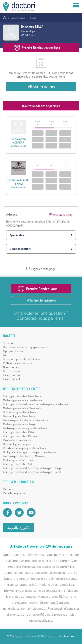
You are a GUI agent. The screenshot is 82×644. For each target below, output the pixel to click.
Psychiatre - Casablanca (17, 440)
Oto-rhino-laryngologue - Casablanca (25, 448)
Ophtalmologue (18, 18)
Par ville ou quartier (14, 493)
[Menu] (76, 6)
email (60, 318)
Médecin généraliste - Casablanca (22, 400)
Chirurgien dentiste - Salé (18, 464)
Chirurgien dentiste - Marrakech (22, 436)
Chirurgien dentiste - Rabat (19, 432)
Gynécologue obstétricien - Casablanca (26, 420)
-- (37, 133)
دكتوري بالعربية (18, 528)
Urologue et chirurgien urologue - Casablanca (29, 452)
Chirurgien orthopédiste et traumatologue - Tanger (33, 468)
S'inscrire (8, 343)
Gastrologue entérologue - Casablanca (25, 428)
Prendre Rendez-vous (42, 289)
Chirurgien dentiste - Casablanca (22, 396)
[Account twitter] (19, 512)
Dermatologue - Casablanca (19, 416)
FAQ (5, 355)
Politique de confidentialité (19, 363)
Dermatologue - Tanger (17, 444)
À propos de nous (13, 351)
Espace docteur (12, 375)
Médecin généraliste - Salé (18, 460)
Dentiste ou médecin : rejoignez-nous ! (25, 347)
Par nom (8, 489)
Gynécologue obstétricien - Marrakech (25, 456)
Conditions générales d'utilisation (22, 359)
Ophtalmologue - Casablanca (20, 412)
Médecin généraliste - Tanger (20, 424)
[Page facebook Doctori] (7, 512)
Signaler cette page (41, 269)
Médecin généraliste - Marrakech (22, 408)
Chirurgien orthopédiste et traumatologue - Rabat (32, 472)
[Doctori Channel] (31, 512)
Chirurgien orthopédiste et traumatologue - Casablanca (35, 404)
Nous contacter (12, 367)
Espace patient (12, 379)
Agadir (33, 18)
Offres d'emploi (12, 371)
